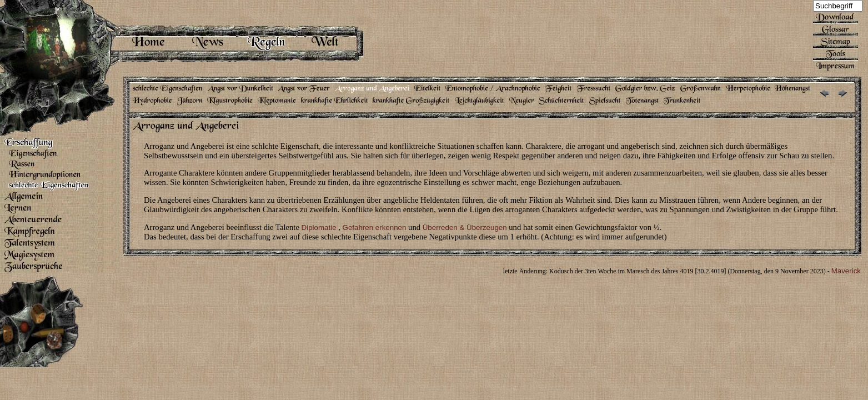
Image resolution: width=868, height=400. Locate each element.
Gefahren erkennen (375, 227)
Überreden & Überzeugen (465, 227)
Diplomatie (319, 227)
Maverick (846, 271)
